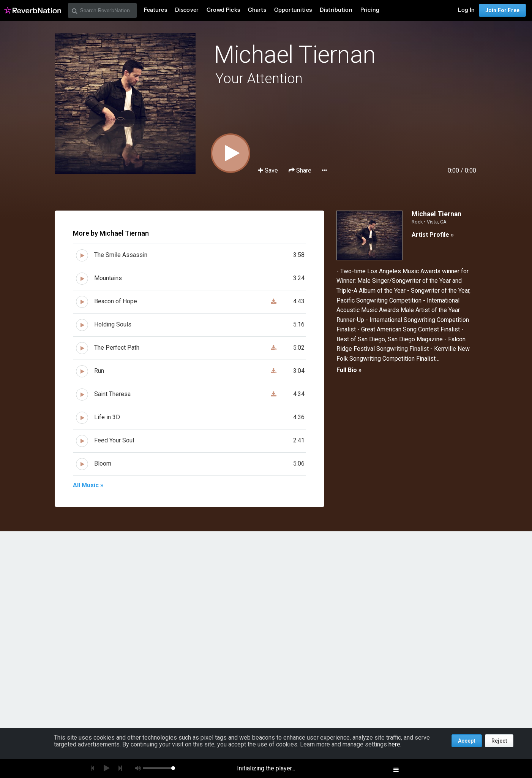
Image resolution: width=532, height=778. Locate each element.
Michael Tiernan (295, 55)
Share (301, 170)
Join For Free (502, 10)
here (394, 744)
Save (269, 170)
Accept (467, 741)
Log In (466, 10)
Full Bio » (349, 370)
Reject (499, 741)
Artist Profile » (433, 235)
